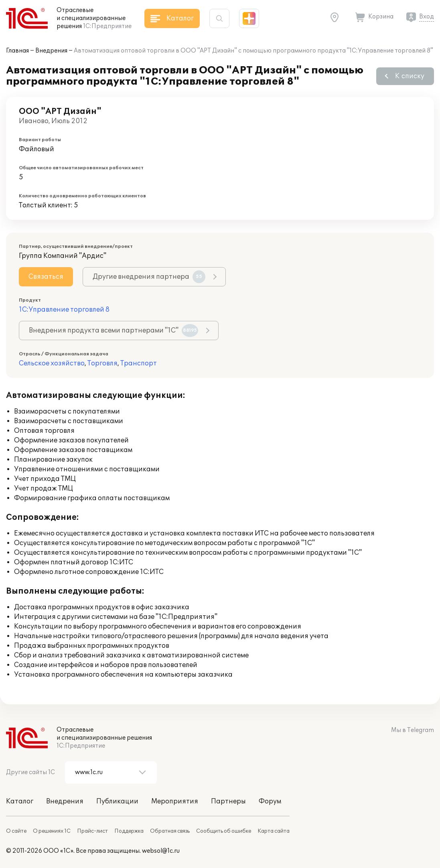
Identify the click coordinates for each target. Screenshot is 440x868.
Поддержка (129, 831)
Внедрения (51, 51)
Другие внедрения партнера (149, 277)
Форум (270, 801)
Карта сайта (274, 831)
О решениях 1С (52, 831)
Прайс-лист (92, 831)
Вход (427, 17)
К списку (410, 76)
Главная (17, 51)
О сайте (16, 831)
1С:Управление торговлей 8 (64, 310)
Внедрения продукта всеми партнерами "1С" (114, 331)
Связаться (46, 277)
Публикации (117, 801)
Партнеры (228, 801)
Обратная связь (170, 831)
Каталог (20, 801)
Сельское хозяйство (52, 363)
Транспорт (139, 363)
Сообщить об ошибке (224, 831)
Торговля (102, 363)
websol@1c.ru (161, 851)
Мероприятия (175, 801)
